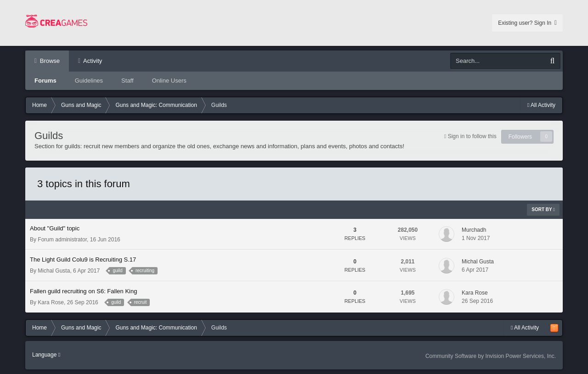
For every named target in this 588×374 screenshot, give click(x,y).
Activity (92, 61)
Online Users (169, 81)
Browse (49, 61)
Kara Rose (51, 302)
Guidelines (89, 81)
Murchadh (474, 230)
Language (46, 355)
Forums (45, 81)
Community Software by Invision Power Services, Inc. (491, 356)
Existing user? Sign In (527, 23)
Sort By (543, 209)
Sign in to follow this (472, 136)
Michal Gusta (54, 271)
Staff (127, 81)
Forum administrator (62, 240)
